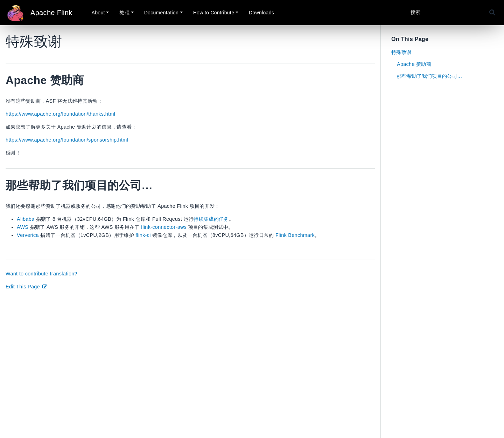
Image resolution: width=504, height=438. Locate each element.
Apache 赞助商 (414, 64)
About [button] (98, 13)
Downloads (261, 13)
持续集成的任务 (211, 219)
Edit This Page (27, 287)
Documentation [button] (161, 13)
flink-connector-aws (164, 227)
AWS (23, 227)
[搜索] (449, 12)
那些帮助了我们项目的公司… (430, 76)
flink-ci (143, 235)
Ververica (28, 235)
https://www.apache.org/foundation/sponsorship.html (67, 140)
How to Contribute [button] (214, 13)
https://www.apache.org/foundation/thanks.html (60, 114)
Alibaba (26, 219)
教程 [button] (124, 13)
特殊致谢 (401, 52)
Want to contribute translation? (41, 274)
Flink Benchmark (295, 235)
